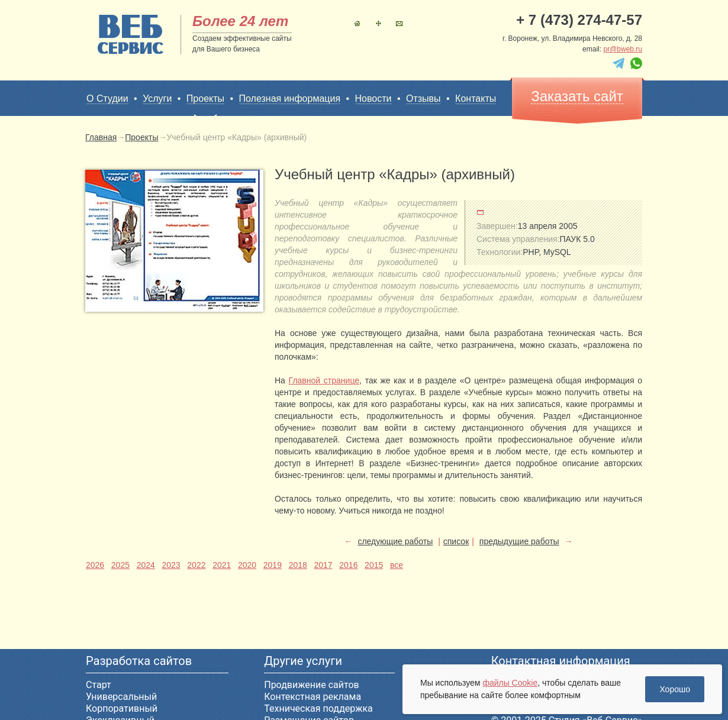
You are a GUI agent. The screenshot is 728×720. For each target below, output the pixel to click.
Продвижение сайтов (311, 685)
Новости (373, 99)
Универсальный (121, 697)
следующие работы (395, 541)
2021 (222, 565)
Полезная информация (290, 99)
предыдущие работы (519, 541)
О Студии (107, 99)
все (397, 565)
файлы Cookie (510, 683)
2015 (374, 565)
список (456, 541)
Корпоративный (122, 708)
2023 (171, 565)
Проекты (205, 99)
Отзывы (423, 99)
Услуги (157, 99)
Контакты (399, 23)
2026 (95, 565)
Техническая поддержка (318, 708)
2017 (323, 565)
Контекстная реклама (313, 697)
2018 (298, 565)
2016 (348, 565)
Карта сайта (379, 23)
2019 (273, 565)
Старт (99, 685)
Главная (357, 23)
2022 (196, 565)
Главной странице (324, 380)
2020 (247, 565)
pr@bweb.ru (623, 49)
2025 (120, 565)
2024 (146, 565)
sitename (131, 34)
